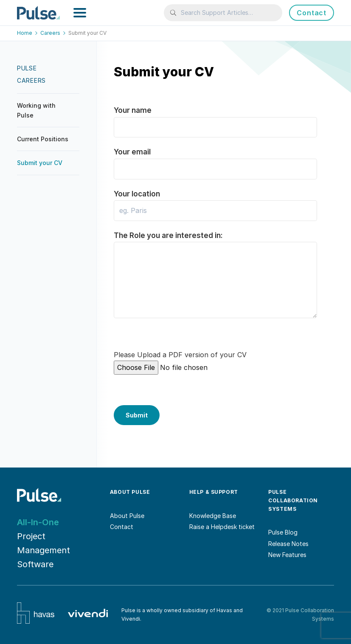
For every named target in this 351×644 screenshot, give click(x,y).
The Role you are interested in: (215, 258)
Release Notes (288, 544)
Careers (54, 33)
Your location (215, 202)
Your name (215, 119)
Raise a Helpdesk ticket (222, 527)
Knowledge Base (213, 516)
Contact (312, 13)
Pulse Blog (283, 532)
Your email (215, 160)
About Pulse (127, 516)
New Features (287, 555)
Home (28, 33)
